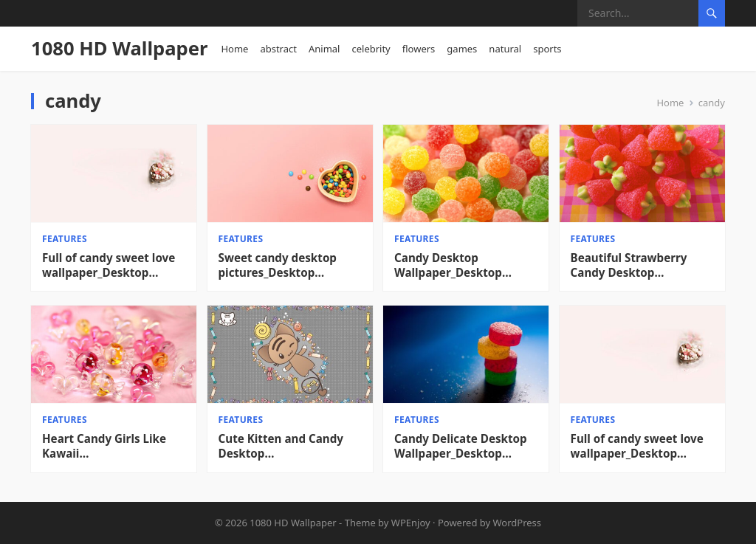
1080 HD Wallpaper (119, 48)
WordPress (518, 523)
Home (234, 49)
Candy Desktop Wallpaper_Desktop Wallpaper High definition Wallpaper (466, 266)
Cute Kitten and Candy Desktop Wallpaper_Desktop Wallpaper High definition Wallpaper (290, 447)
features (65, 239)
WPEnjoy (411, 523)
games (462, 49)
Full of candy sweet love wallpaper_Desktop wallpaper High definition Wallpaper (113, 266)
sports (547, 49)
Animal (324, 49)
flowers (419, 49)
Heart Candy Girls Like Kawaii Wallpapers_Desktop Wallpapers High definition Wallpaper (104, 447)
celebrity (371, 49)
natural (505, 49)
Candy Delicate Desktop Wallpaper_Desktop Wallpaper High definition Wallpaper (466, 447)
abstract (278, 49)
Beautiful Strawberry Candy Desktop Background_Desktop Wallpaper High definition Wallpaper (642, 266)
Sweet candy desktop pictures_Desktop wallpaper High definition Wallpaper (290, 266)
